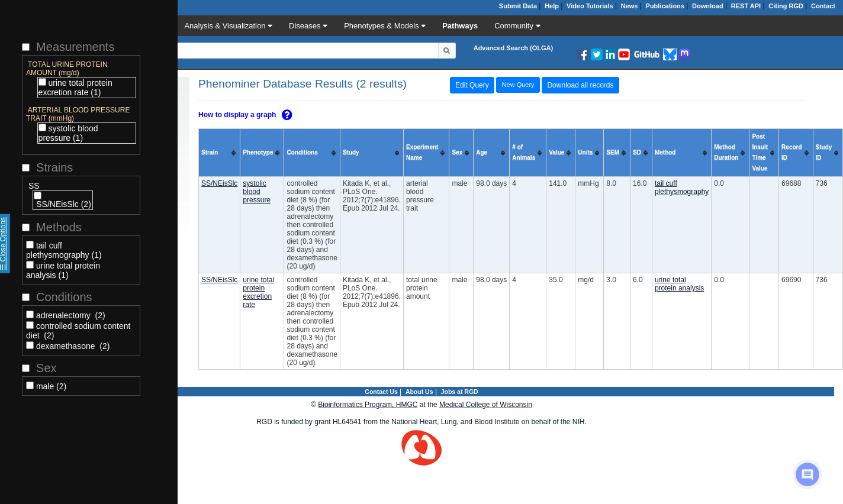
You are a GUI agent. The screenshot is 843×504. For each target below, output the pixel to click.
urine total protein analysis (679, 284)
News (630, 6)
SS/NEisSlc (219, 183)
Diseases (308, 26)
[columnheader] (220, 153)
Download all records (580, 85)
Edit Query (472, 85)
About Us (419, 392)
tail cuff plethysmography (682, 188)
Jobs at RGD (460, 392)
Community (517, 26)
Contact (823, 6)
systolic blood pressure (257, 192)
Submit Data (518, 6)
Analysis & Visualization (228, 26)
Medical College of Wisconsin (486, 405)
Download (708, 6)
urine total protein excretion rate (258, 292)
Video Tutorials (590, 6)
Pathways (460, 26)
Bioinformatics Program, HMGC (368, 405)
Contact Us (381, 392)
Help (552, 6)
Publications (665, 6)
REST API (746, 6)
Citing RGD (786, 6)
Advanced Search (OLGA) (513, 48)
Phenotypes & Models (385, 26)
